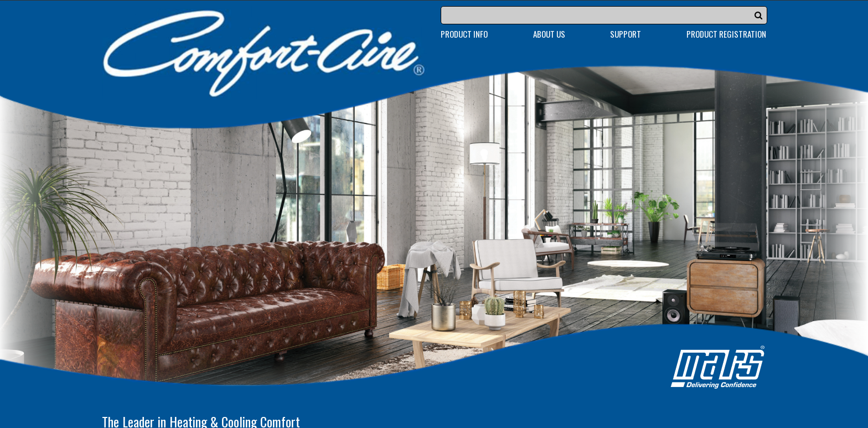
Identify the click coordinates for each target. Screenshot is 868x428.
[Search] (604, 15)
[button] (758, 15)
